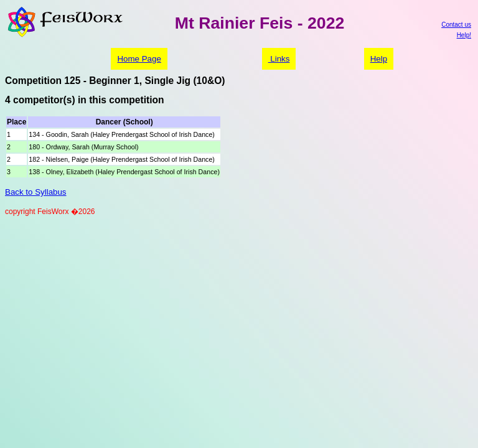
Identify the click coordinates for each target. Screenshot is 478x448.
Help (379, 59)
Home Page (139, 59)
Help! (464, 35)
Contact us (456, 25)
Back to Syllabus (36, 192)
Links (279, 59)
